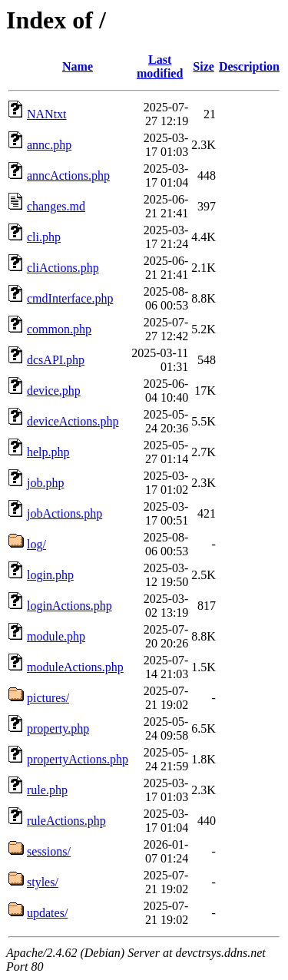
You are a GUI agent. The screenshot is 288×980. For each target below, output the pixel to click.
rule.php (47, 790)
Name (78, 66)
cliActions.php (63, 268)
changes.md (56, 206)
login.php (50, 575)
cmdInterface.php (70, 298)
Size (204, 66)
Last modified (160, 66)
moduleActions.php (75, 667)
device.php (54, 391)
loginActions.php (70, 606)
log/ (36, 544)
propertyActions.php (78, 759)
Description (249, 66)
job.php (45, 483)
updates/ (47, 913)
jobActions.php (65, 513)
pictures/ (48, 698)
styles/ (43, 882)
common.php (59, 329)
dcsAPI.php (56, 360)
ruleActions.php (66, 821)
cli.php (44, 237)
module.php (56, 636)
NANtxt (47, 114)
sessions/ (49, 851)
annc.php (49, 145)
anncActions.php (68, 175)
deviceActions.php (73, 421)
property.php (58, 728)
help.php (48, 452)
